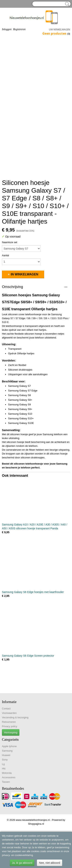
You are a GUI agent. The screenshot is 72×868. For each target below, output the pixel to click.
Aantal (5, 255)
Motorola (7, 773)
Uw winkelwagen (60, 29)
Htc (4, 768)
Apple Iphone (9, 746)
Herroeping (11, 732)
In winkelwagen (24, 274)
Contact (6, 709)
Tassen (6, 782)
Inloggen (7, 29)
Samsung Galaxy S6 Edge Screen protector (28, 656)
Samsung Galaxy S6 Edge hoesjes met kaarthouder (33, 592)
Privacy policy (10, 726)
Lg (3, 764)
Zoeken (66, 4)
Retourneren (9, 722)
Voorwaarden (9, 713)
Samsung (7, 751)
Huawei (6, 755)
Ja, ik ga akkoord (22, 863)
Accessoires (9, 777)
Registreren (19, 29)
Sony (5, 760)
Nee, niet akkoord (50, 863)
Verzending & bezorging (15, 717)
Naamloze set (10, 242)
